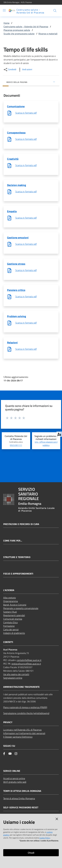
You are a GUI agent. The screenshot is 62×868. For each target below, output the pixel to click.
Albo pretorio (9, 598)
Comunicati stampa (13, 619)
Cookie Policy (45, 838)
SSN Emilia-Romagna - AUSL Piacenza (18, 2)
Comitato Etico (10, 622)
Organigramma (11, 601)
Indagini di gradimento (14, 633)
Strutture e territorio (17, 557)
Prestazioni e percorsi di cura (21, 524)
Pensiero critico (16, 290)
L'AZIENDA (9, 590)
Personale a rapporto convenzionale (21, 608)
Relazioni (12, 343)
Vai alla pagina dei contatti (16, 674)
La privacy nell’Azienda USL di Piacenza (22, 730)
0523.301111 (16, 445)
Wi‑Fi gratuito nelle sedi (15, 782)
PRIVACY (8, 722)
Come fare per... (13, 541)
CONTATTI (8, 642)
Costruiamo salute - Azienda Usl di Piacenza (26, 27)
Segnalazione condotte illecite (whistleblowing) (26, 713)
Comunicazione (16, 106)
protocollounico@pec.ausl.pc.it (26, 664)
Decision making (17, 185)
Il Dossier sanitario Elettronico (18, 737)
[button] (55, 11)
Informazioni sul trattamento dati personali (24, 733)
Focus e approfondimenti (18, 574)
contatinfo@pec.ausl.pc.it (29, 660)
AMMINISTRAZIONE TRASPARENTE (21, 687)
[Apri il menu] (4, 10)
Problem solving (17, 316)
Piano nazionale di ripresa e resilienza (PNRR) (25, 707)
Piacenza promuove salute (17, 30)
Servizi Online (12, 771)
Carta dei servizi (11, 629)
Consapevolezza (16, 133)
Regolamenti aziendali (14, 615)
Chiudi (31, 853)
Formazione (9, 626)
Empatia (12, 211)
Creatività (13, 159)
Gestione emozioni (18, 238)
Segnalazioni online (13, 678)
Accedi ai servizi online (14, 778)
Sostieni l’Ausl (10, 612)
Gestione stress (16, 264)
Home (6, 23)
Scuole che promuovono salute (19, 34)
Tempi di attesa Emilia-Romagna (19, 798)
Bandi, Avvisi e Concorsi (15, 605)
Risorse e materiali (48, 34)
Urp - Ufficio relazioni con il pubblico (46, 444)
